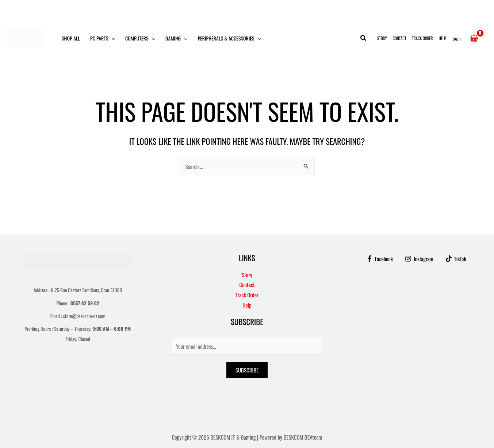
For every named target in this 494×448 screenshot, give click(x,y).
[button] (112, 38)
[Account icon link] (457, 38)
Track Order (423, 38)
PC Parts (103, 38)
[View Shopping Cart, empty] (474, 38)
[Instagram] (419, 259)
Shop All (71, 38)
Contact (399, 38)
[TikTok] (456, 259)
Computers (140, 38)
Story (382, 38)
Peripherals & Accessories (229, 38)
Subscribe (247, 370)
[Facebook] (379, 259)
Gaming (176, 38)
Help (442, 38)
